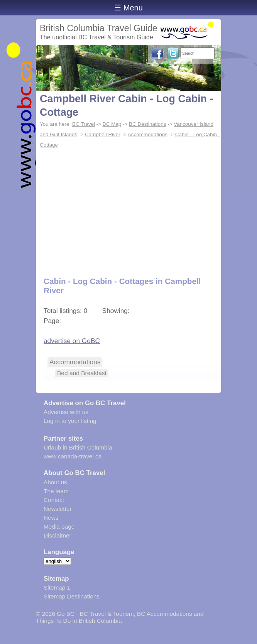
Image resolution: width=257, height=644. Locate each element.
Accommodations (148, 134)
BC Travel (84, 124)
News (51, 518)
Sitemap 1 (57, 587)
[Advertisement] (128, 208)
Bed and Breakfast (82, 373)
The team (56, 491)
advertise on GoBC (72, 341)
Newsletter (58, 509)
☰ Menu (128, 8)
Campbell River (103, 134)
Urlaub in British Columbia (78, 447)
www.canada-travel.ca (73, 456)
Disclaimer (57, 535)
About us (55, 482)
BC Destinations (147, 124)
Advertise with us (66, 412)
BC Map (112, 124)
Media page (59, 527)
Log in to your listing (70, 421)
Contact (54, 500)
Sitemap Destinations (72, 596)
